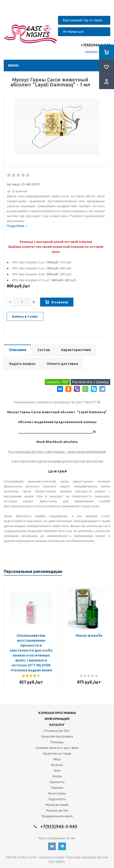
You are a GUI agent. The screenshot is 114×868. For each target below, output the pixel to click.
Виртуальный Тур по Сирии (83, 20)
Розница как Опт (57, 731)
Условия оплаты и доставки (57, 748)
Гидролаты (57, 799)
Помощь (57, 742)
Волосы (57, 765)
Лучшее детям (57, 810)
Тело (57, 770)
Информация (57, 719)
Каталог (57, 725)
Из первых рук (73, 32)
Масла (57, 776)
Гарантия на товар (57, 753)
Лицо (57, 759)
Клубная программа (57, 713)
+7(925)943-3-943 (95, 45)
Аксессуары (57, 793)
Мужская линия (57, 805)
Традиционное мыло (57, 816)
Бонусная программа (57, 736)
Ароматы (57, 782)
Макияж (57, 788)
